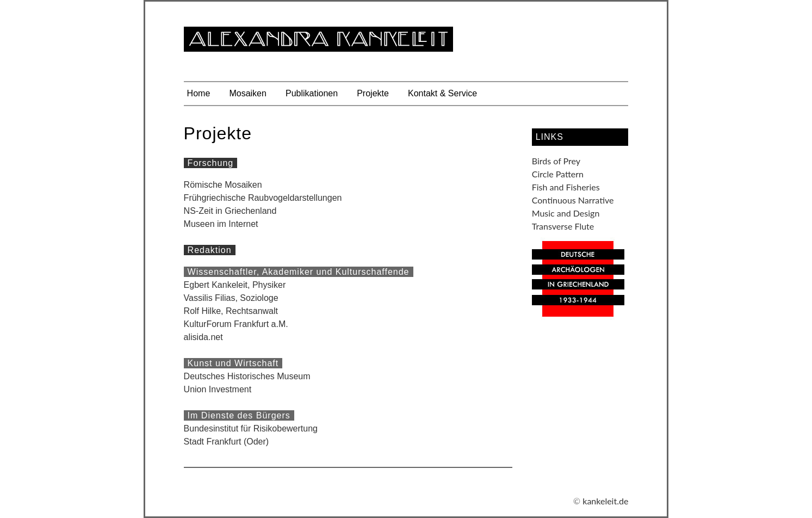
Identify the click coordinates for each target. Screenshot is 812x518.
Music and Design (566, 213)
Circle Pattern (558, 174)
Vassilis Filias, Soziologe (231, 298)
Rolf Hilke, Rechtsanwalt (231, 311)
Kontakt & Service (442, 93)
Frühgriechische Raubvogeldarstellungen (263, 198)
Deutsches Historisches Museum (247, 376)
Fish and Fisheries (566, 187)
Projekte (373, 93)
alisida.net (203, 337)
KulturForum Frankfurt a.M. (236, 324)
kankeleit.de (605, 501)
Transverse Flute (563, 226)
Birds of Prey (556, 161)
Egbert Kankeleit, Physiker (235, 285)
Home (199, 93)
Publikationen (312, 93)
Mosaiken (247, 93)
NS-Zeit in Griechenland (230, 211)
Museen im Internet (221, 224)
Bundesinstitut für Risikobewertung (251, 428)
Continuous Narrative (573, 200)
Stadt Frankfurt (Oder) (227, 442)
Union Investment (218, 389)
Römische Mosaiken (223, 185)
